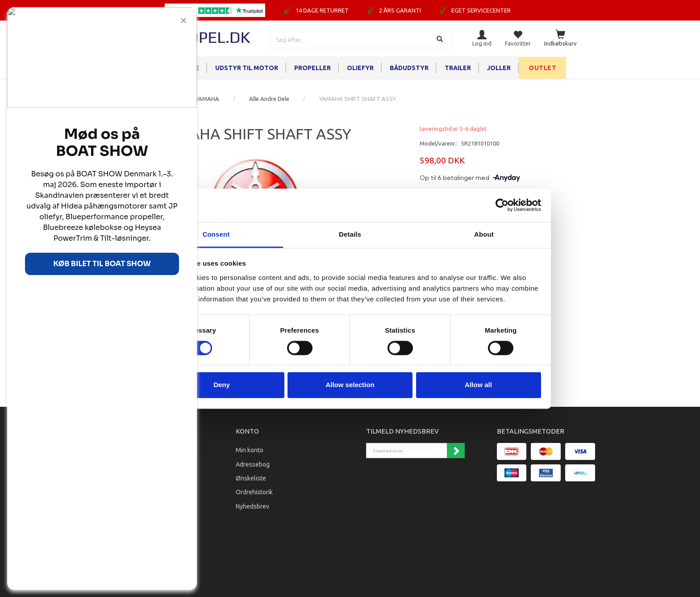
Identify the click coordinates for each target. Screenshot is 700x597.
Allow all (478, 385)
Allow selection (350, 385)
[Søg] (441, 40)
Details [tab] (350, 234)
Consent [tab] (216, 234)
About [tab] (484, 234)
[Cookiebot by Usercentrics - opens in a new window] (502, 205)
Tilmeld (456, 451)
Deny (222, 385)
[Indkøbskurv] (560, 39)
